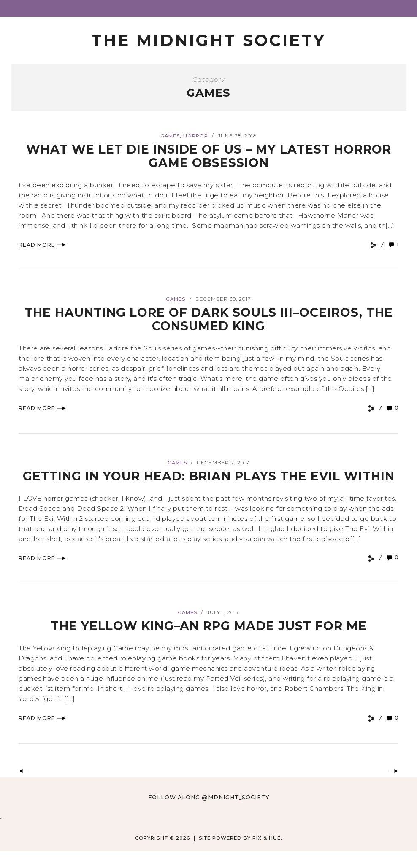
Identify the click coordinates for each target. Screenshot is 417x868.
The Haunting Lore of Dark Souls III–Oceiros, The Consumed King (208, 319)
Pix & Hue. (267, 852)
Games (170, 136)
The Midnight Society (209, 40)
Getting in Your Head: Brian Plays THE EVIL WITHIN (208, 483)
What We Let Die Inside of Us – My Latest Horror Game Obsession (209, 156)
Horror (196, 136)
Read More (42, 245)
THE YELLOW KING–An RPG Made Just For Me (208, 639)
